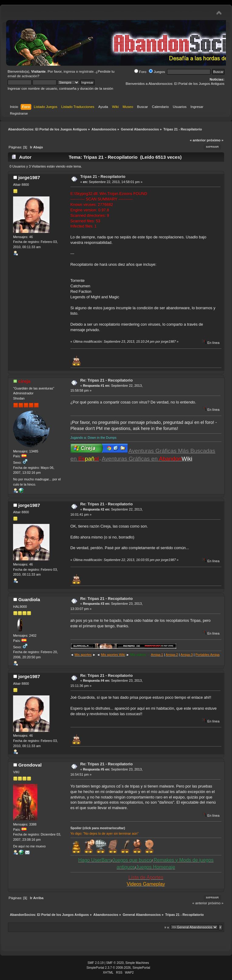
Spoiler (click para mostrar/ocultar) (98, 828)
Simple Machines (137, 963)
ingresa (69, 71)
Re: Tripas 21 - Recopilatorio (106, 380)
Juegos (157, 72)
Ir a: (167, 927)
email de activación (22, 76)
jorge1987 (29, 177)
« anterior (198, 140)
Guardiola (29, 599)
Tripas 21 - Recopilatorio (103, 177)
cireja (24, 381)
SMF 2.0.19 (96, 963)
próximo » (215, 140)
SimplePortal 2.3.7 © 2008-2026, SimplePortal (118, 968)
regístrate (86, 71)
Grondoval (30, 765)
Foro (140, 72)
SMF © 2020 (115, 963)
